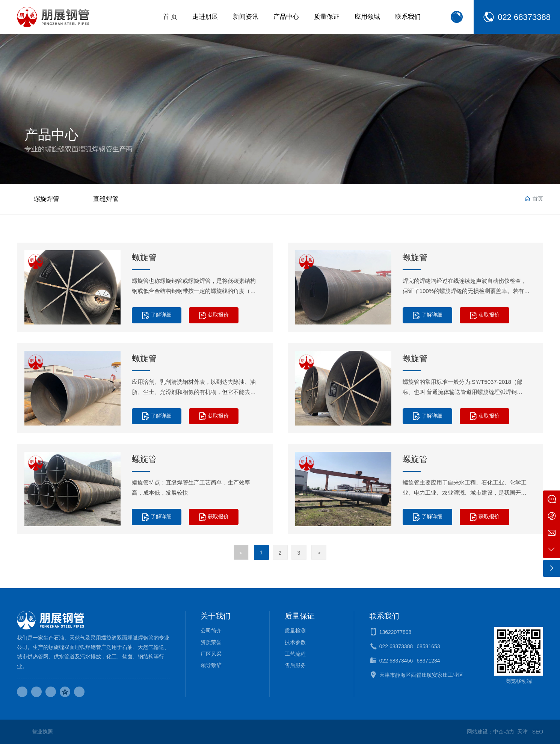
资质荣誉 (211, 642)
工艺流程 (295, 654)
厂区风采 (211, 654)
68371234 (428, 661)
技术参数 (295, 642)
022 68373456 (396, 661)
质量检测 (295, 631)
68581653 (428, 646)
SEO (538, 732)
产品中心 (51, 135)
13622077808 (395, 632)
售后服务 (295, 665)
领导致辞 (211, 665)
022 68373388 (524, 17)
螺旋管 (144, 257)
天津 (522, 732)
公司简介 (211, 631)
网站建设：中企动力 (491, 732)
